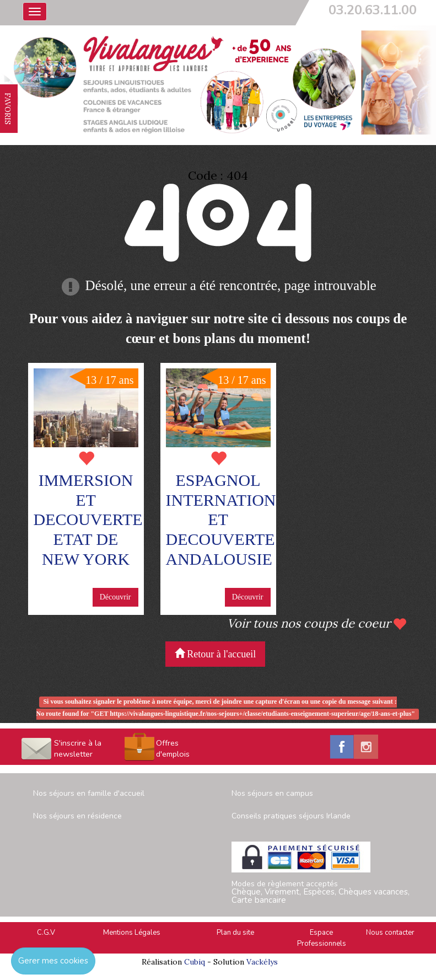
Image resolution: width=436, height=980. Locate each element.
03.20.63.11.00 (373, 10)
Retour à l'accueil (216, 654)
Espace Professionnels (322, 938)
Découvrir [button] (115, 597)
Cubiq (195, 962)
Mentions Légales (132, 933)
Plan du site (235, 933)
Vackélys (262, 962)
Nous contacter (390, 933)
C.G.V (46, 933)
